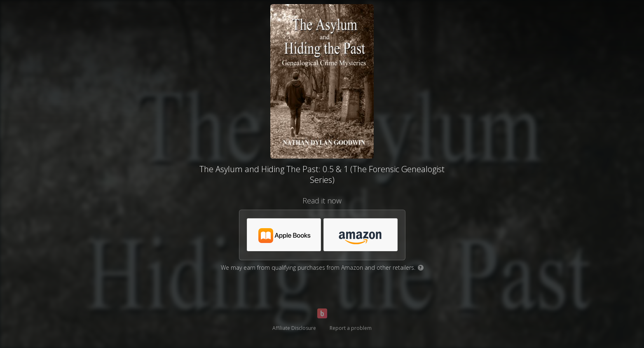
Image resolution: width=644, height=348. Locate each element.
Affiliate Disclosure (294, 328)
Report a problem (351, 328)
